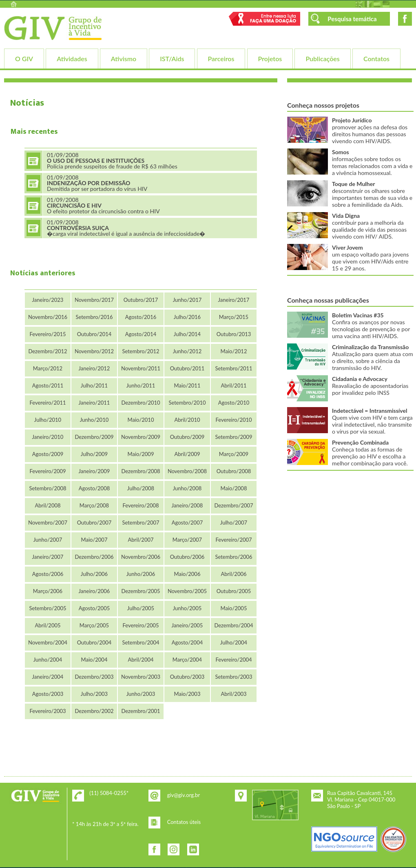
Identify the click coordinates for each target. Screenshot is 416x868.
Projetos (270, 59)
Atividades (72, 59)
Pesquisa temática (352, 19)
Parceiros (221, 59)
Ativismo (124, 59)
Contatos (376, 59)
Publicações (322, 59)
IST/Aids (172, 59)
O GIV (24, 59)
